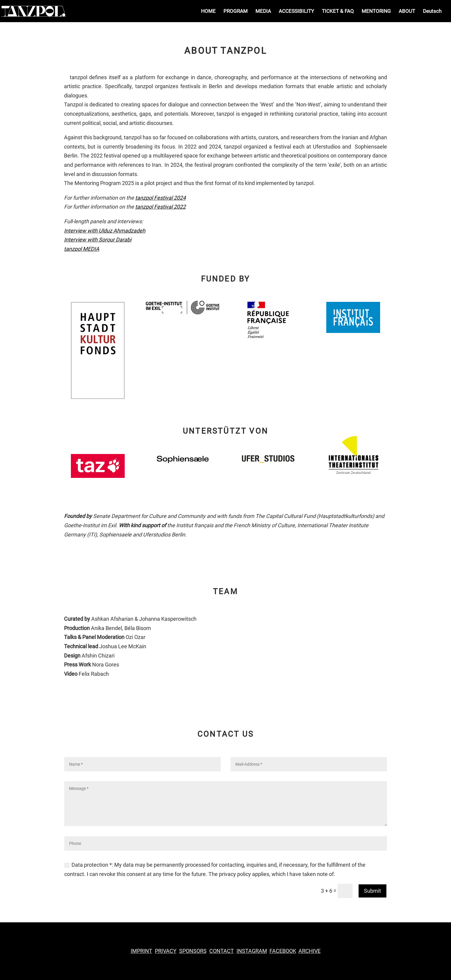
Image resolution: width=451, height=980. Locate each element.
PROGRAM (236, 12)
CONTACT (222, 951)
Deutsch (432, 12)
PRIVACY (166, 951)
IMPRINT (141, 951)
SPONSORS (193, 951)
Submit (372, 891)
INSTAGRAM (252, 951)
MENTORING (376, 12)
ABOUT (407, 12)
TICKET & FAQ (338, 12)
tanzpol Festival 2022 (160, 207)
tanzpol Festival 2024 (160, 198)
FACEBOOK (283, 951)
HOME (208, 12)
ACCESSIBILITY (296, 12)
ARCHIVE (310, 951)
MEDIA (263, 12)
